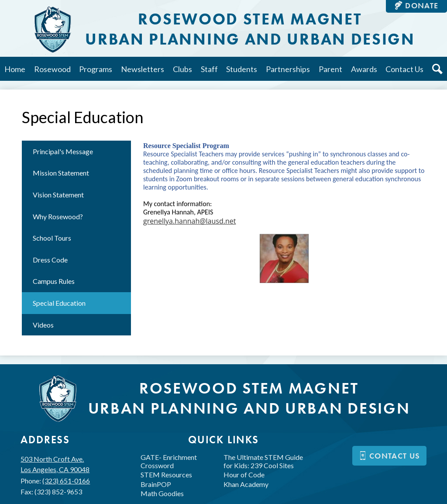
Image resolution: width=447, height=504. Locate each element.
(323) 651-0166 (66, 481)
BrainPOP (156, 484)
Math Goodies (162, 493)
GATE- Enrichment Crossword (169, 461)
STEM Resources (166, 475)
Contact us (389, 456)
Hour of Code (244, 475)
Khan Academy (246, 484)
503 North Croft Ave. (55, 465)
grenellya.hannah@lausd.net (189, 221)
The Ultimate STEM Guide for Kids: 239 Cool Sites (263, 461)
